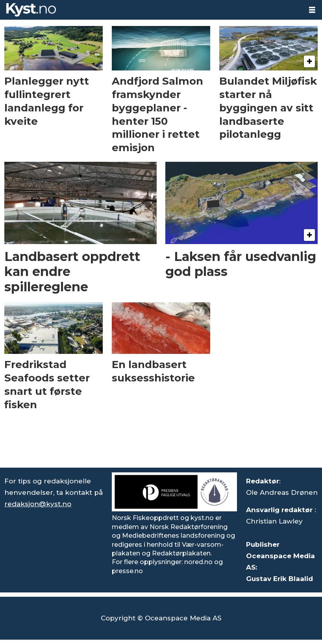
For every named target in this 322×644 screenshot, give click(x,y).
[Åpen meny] (312, 10)
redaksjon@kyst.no (38, 504)
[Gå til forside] (31, 10)
